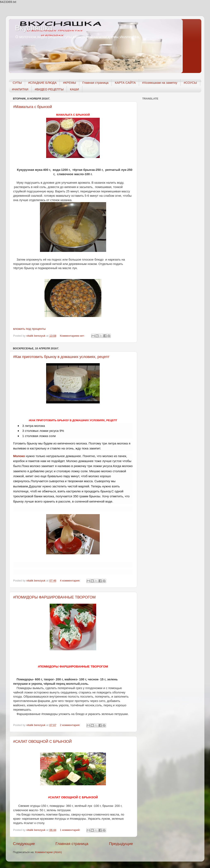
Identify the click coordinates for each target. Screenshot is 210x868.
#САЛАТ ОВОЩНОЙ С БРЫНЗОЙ (43, 742)
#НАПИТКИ (20, 89)
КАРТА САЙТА (125, 83)
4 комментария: (70, 581)
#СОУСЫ (190, 83)
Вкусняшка (34, 28)
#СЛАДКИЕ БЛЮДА (42, 83)
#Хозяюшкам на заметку (160, 83)
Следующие (24, 844)
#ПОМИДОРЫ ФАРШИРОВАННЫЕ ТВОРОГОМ (54, 597)
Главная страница (95, 83)
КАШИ (74, 89)
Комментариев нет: (73, 336)
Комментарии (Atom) (49, 852)
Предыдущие (121, 844)
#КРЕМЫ (69, 83)
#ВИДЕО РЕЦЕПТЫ (49, 89)
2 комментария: (70, 725)
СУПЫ (17, 83)
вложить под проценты (29, 329)
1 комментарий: (70, 830)
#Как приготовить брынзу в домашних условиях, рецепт (61, 357)
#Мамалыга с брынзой (33, 107)
